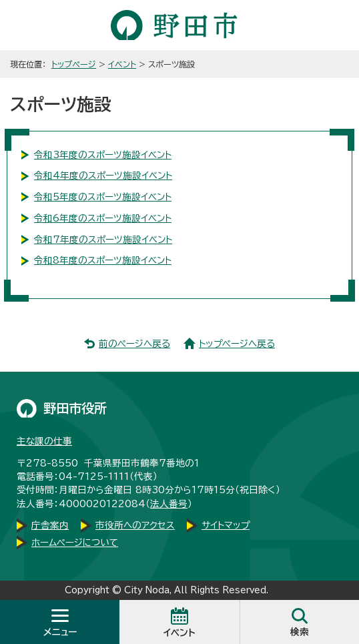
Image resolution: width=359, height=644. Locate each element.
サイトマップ (226, 525)
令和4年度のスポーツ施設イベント (103, 176)
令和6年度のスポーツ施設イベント (103, 218)
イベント (122, 64)
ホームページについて (75, 543)
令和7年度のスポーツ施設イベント (103, 240)
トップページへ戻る (237, 344)
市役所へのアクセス (135, 525)
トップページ (74, 64)
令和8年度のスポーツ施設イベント (103, 260)
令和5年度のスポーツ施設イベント (103, 197)
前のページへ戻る (134, 344)
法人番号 (169, 504)
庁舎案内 (50, 525)
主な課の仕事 (44, 441)
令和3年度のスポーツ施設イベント (103, 155)
